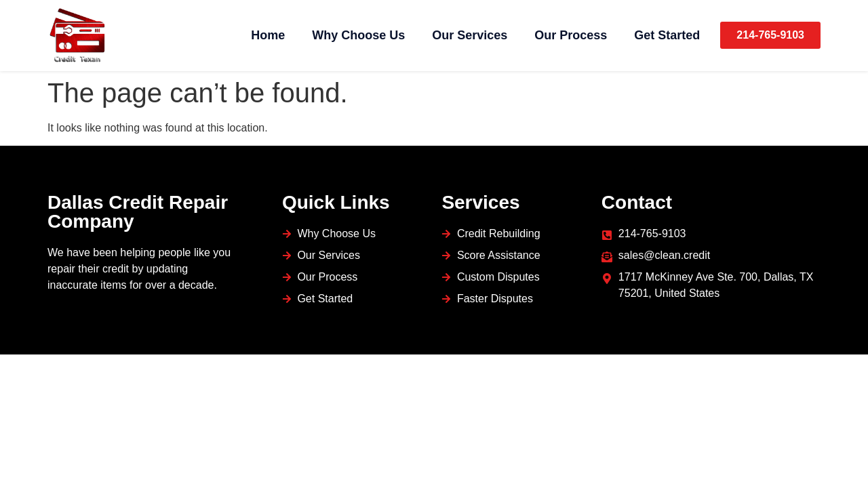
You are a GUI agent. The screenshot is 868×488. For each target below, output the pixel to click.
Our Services (470, 35)
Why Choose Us (358, 35)
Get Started (667, 35)
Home (268, 35)
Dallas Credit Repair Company (138, 212)
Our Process (571, 35)
